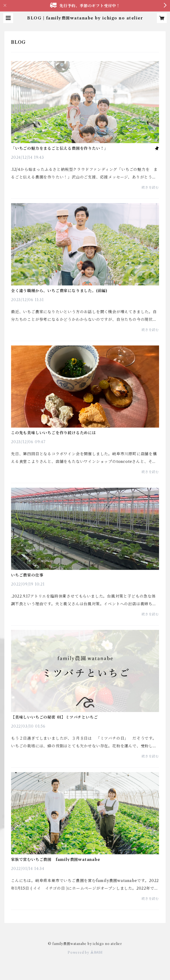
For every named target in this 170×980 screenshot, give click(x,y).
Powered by (85, 952)
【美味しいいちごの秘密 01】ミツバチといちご (54, 717)
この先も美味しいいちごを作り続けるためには (54, 433)
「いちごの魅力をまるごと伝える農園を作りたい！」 (60, 148)
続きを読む (150, 187)
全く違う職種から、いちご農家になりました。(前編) (59, 291)
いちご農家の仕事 (27, 575)
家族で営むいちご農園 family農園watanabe (56, 860)
